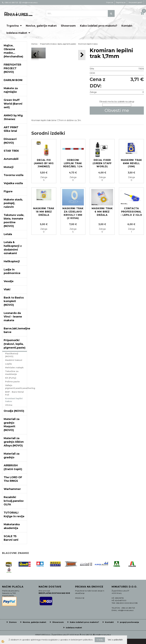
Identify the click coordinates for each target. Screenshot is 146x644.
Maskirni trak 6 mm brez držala (102, 212)
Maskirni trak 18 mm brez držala (44, 212)
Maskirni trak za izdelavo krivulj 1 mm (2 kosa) (73, 213)
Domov (35, 44)
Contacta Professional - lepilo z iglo (131, 212)
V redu (100, 640)
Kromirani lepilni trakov (14, 400)
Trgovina (13, 26)
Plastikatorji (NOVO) (12, 355)
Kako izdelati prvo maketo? (99, 26)
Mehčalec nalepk (14, 368)
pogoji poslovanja (129, 622)
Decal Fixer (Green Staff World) (102, 163)
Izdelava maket (17, 33)
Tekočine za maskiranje (12, 373)
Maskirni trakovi (14, 360)
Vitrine (9, 405)
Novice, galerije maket (41, 26)
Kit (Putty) (11, 378)
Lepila (8, 364)
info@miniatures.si (103, 635)
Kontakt (127, 26)
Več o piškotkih (115, 640)
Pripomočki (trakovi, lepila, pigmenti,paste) (58, 44)
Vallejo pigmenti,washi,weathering (16, 387)
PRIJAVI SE (80, 598)
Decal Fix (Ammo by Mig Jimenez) (44, 163)
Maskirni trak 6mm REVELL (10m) (131, 163)
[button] (82, 55)
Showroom (68, 26)
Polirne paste (12, 382)
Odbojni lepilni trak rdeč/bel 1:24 (73, 163)
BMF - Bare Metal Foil (14, 393)
